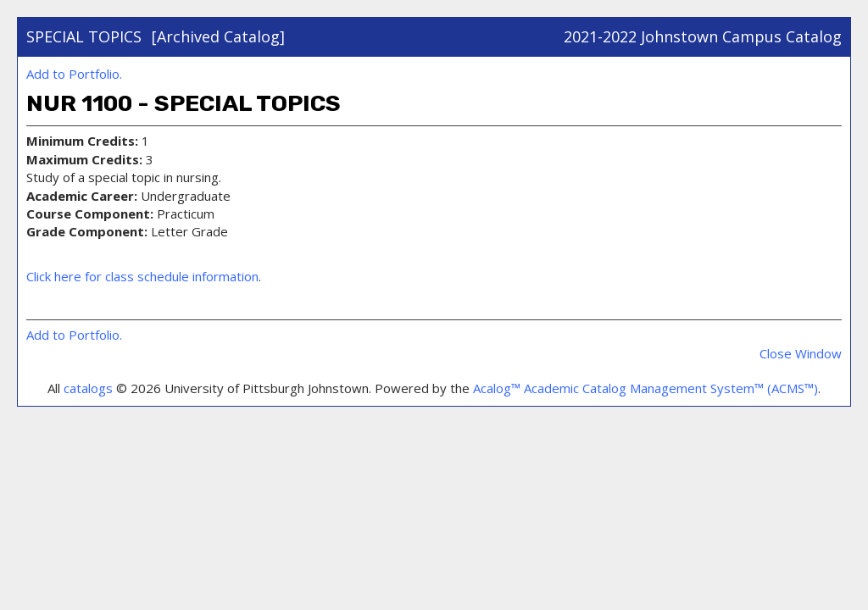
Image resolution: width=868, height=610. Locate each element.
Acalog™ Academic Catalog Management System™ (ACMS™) (645, 388)
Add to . (74, 74)
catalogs (88, 388)
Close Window (801, 353)
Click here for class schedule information (142, 276)
